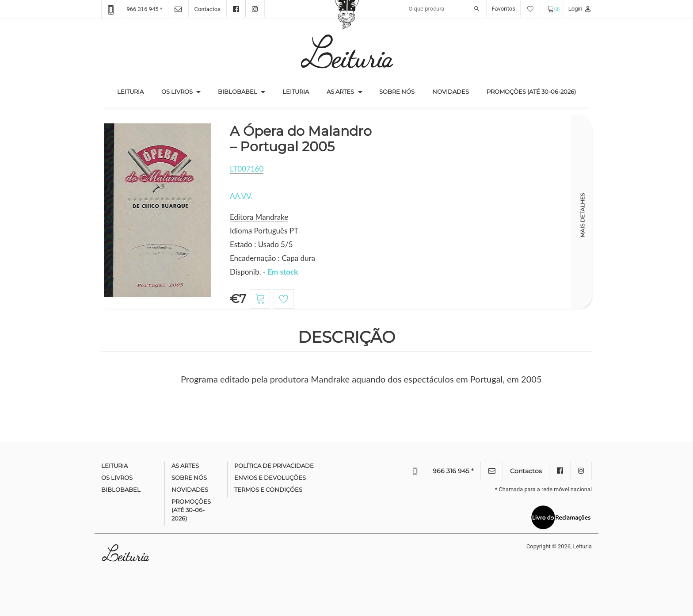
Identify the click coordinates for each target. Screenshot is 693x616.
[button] (198, 92)
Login (580, 9)
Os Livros (177, 92)
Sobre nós (397, 92)
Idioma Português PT (264, 231)
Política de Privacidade (274, 466)
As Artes (340, 92)
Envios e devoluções (270, 478)
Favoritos (516, 9)
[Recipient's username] (445, 9)
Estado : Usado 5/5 (261, 244)
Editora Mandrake (259, 217)
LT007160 (247, 169)
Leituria (135, 91)
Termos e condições (268, 490)
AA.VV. (241, 196)
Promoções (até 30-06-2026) (531, 92)
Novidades (451, 92)
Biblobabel (238, 92)
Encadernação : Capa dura (272, 258)
